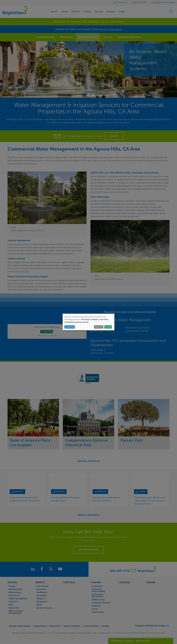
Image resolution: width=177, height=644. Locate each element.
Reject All (99, 327)
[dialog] (88, 322)
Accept (108, 327)
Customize (70, 327)
